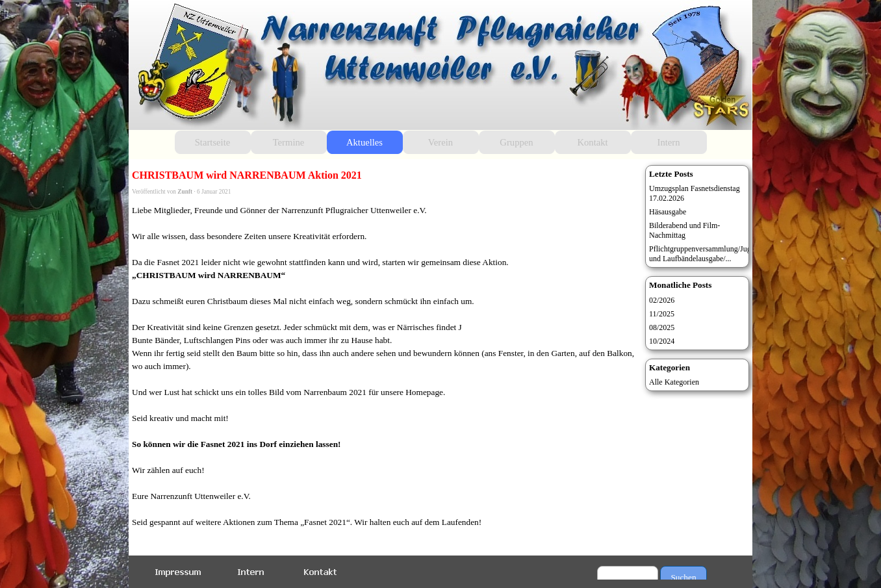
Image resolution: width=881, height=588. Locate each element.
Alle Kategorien (674, 382)
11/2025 (662, 314)
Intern (669, 142)
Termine (289, 142)
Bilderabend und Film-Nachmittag (684, 230)
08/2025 (662, 327)
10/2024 (662, 341)
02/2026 (662, 300)
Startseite (213, 142)
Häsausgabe (668, 212)
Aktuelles (364, 142)
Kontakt (592, 142)
